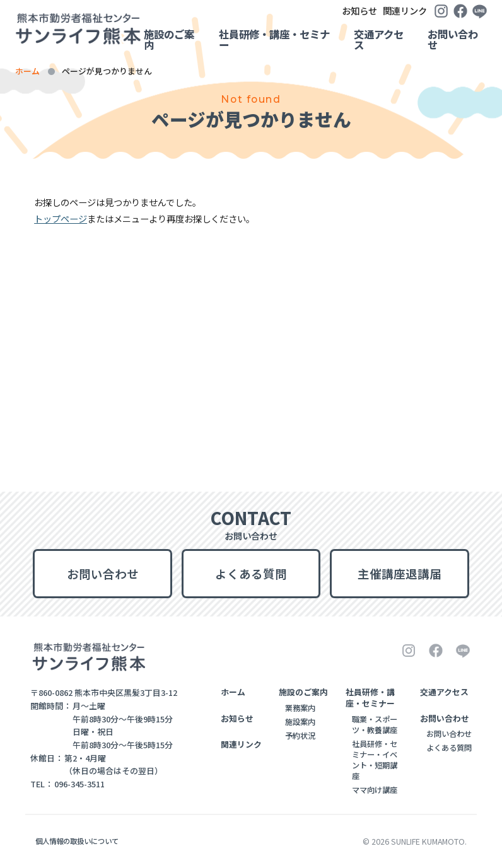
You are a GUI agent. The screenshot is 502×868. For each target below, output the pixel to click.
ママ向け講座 (375, 790)
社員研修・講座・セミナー (274, 39)
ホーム (27, 71)
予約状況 (300, 736)
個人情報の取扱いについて (77, 841)
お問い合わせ (453, 39)
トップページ (61, 218)
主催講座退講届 (400, 573)
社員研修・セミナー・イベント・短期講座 (375, 760)
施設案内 (300, 722)
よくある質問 (251, 573)
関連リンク (374, 10)
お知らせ (307, 10)
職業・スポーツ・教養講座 (375, 725)
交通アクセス (379, 39)
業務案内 (300, 708)
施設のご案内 (169, 39)
